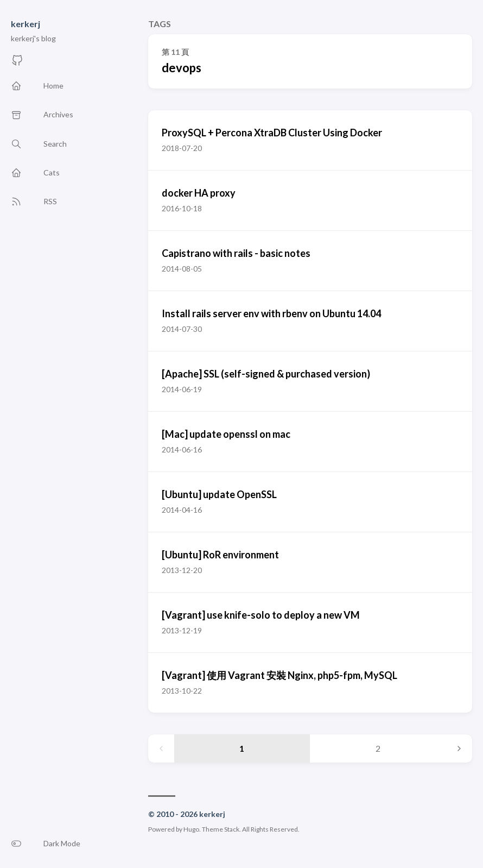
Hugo (191, 829)
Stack (232, 829)
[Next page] (459, 749)
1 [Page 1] (242, 748)
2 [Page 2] (378, 748)
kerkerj (26, 24)
